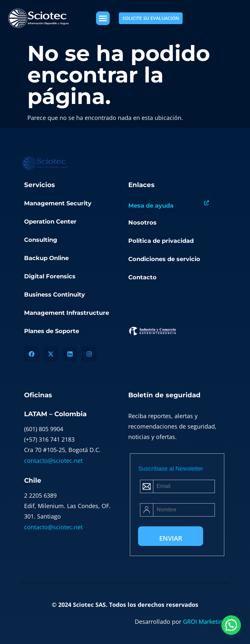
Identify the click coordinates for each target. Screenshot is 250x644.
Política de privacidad (161, 241)
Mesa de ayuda (151, 206)
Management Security (58, 203)
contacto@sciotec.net (53, 461)
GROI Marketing (204, 622)
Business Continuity (55, 295)
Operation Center (50, 222)
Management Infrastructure (67, 313)
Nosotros (142, 223)
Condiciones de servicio (164, 259)
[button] (103, 18)
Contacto (142, 277)
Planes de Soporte (52, 331)
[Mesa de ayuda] (207, 203)
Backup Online (46, 258)
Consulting (41, 240)
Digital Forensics (50, 276)
